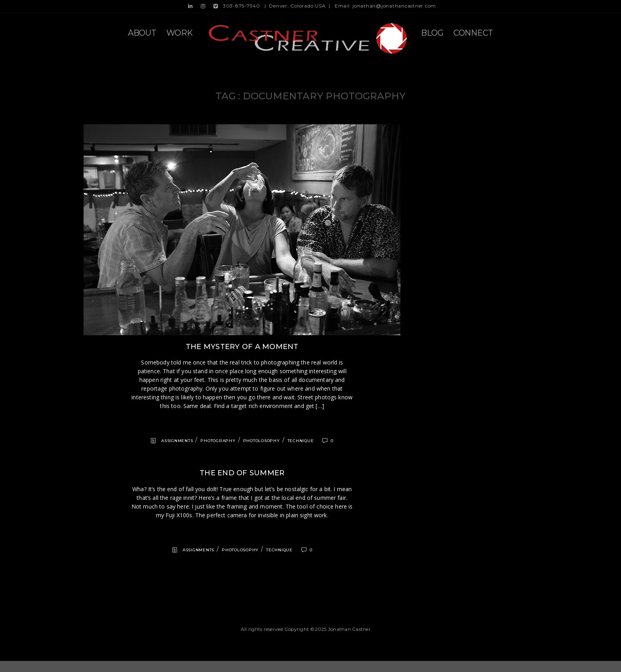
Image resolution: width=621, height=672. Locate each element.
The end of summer (242, 473)
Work (180, 33)
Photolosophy (262, 441)
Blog (432, 33)
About (142, 33)
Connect (473, 33)
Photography (218, 441)
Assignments (177, 441)
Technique (301, 441)
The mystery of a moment (242, 347)
